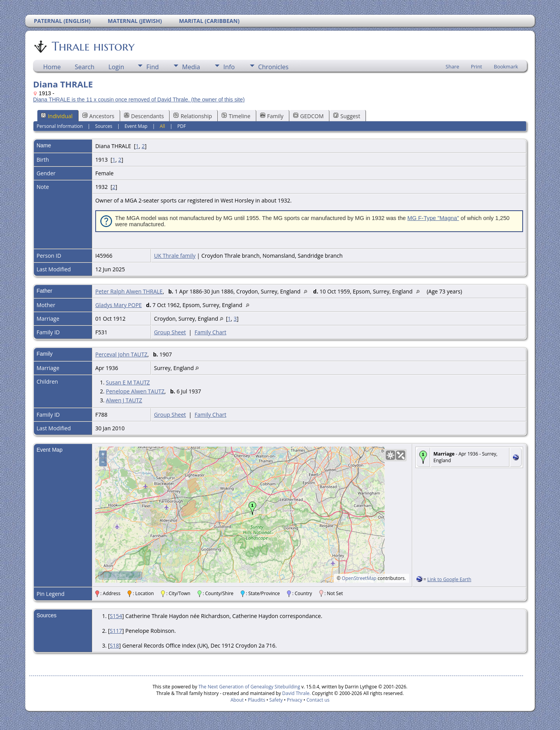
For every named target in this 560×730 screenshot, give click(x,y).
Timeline (236, 116)
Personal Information (60, 126)
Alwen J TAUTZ (124, 400)
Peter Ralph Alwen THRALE (129, 291)
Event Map (136, 126)
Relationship (193, 116)
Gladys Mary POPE (119, 305)
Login (116, 67)
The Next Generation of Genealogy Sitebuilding (249, 687)
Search (85, 67)
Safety (276, 700)
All (163, 126)
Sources (103, 126)
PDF (182, 126)
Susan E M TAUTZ (128, 382)
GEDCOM (308, 116)
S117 (116, 631)
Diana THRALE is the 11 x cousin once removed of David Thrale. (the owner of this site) (139, 100)
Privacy (295, 700)
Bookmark (506, 66)
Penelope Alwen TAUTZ (135, 391)
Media (191, 67)
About (237, 700)
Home (52, 67)
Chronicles (273, 67)
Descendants (144, 116)
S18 (114, 645)
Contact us (318, 700)
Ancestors (98, 116)
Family (272, 116)
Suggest (347, 116)
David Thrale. (296, 693)
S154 (116, 616)
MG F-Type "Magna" (433, 218)
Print (477, 66)
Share (452, 66)
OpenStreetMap (359, 578)
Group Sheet (170, 332)
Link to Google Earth (449, 579)
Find (152, 67)
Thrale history (93, 46)
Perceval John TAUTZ (121, 354)
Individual (57, 116)
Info (229, 67)
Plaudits (256, 700)
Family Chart (210, 332)
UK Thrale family (175, 256)
